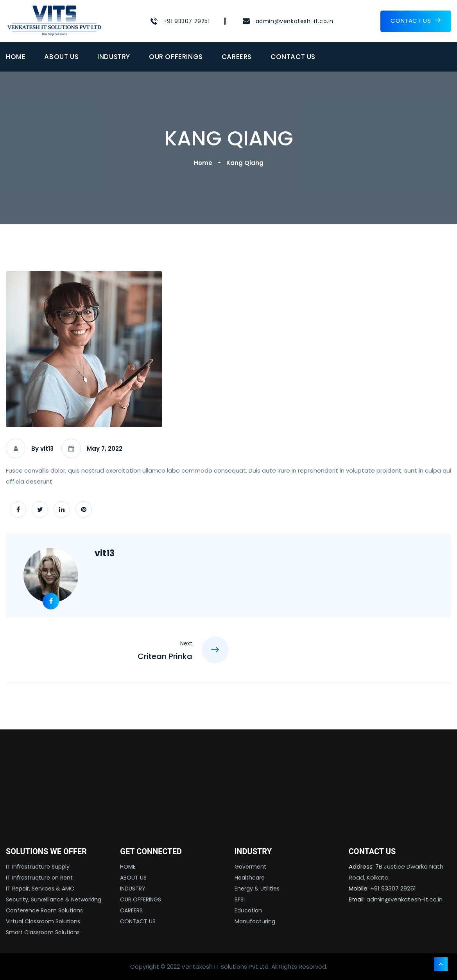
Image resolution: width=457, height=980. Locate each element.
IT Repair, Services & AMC (40, 889)
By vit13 (42, 449)
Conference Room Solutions (44, 910)
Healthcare (250, 878)
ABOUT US (61, 57)
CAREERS (237, 57)
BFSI (240, 899)
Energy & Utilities (257, 889)
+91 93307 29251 (187, 21)
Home (205, 163)
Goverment (250, 867)
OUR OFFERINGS (176, 57)
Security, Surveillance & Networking (54, 899)
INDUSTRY (114, 57)
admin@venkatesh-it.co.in (295, 21)
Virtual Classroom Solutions (43, 921)
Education (248, 910)
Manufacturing (255, 921)
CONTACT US (416, 21)
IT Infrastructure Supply (38, 867)
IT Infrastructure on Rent (39, 878)
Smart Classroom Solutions (43, 932)
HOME (16, 57)
